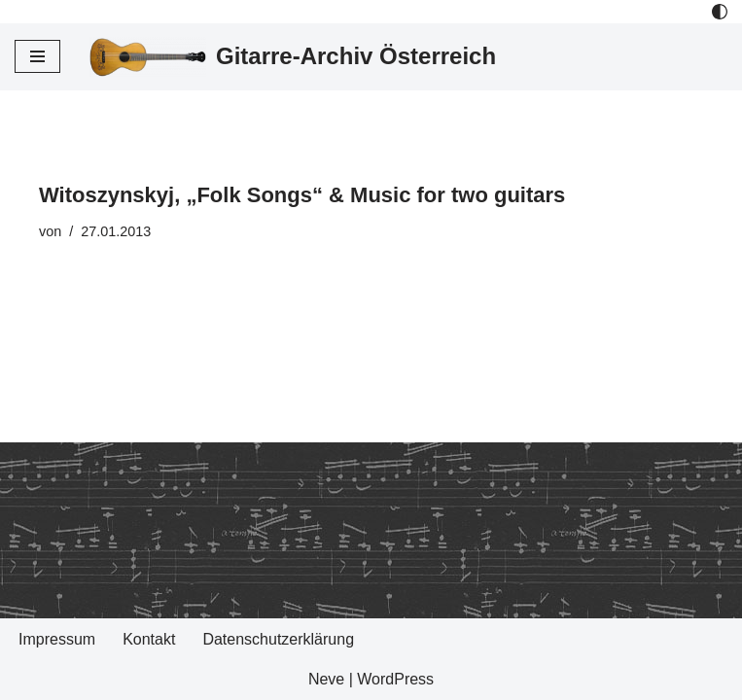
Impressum (57, 639)
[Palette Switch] (720, 12)
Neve (326, 679)
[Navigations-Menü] (37, 56)
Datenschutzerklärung (278, 639)
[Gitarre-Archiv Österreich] (293, 57)
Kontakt (149, 639)
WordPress (395, 679)
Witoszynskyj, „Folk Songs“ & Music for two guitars (302, 195)
